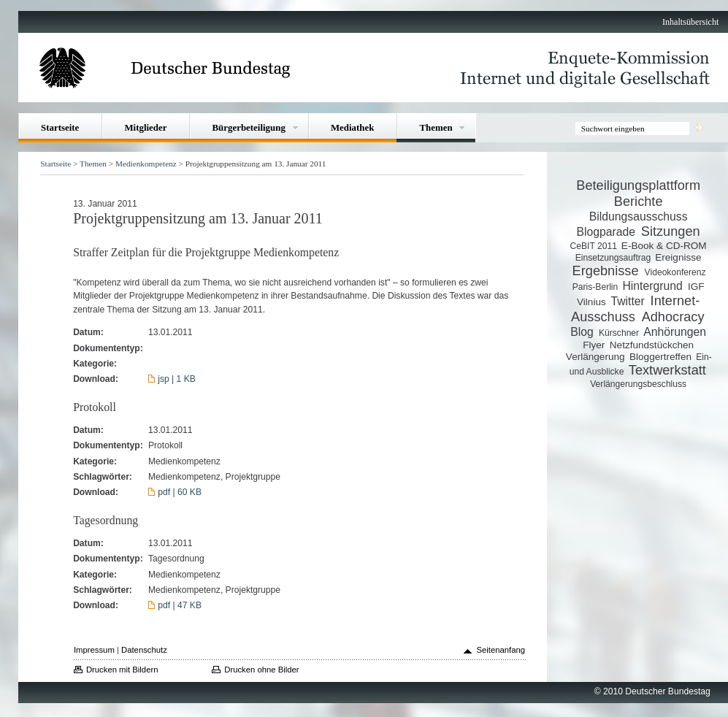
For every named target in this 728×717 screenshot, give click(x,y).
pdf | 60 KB (180, 492)
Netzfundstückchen (652, 345)
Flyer (594, 345)
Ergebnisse (606, 271)
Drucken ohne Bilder (261, 670)
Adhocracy (673, 317)
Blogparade (606, 232)
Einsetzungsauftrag (613, 258)
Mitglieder (145, 127)
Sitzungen (671, 231)
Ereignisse (678, 257)
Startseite (60, 127)
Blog (582, 332)
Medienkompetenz (146, 164)
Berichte (639, 202)
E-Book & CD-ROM (664, 246)
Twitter (627, 301)
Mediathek (353, 127)
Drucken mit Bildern (122, 670)
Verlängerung (595, 357)
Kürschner (619, 333)
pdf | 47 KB (180, 605)
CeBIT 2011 (594, 246)
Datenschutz (144, 650)
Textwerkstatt (667, 370)
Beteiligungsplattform (638, 185)
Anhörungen (675, 332)
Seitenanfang (501, 650)
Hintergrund (652, 286)
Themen (436, 127)
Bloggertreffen (660, 357)
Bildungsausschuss (639, 216)
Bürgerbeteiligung (248, 127)
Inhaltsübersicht (690, 22)
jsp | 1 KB (177, 379)
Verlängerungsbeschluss (638, 384)
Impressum (94, 650)
